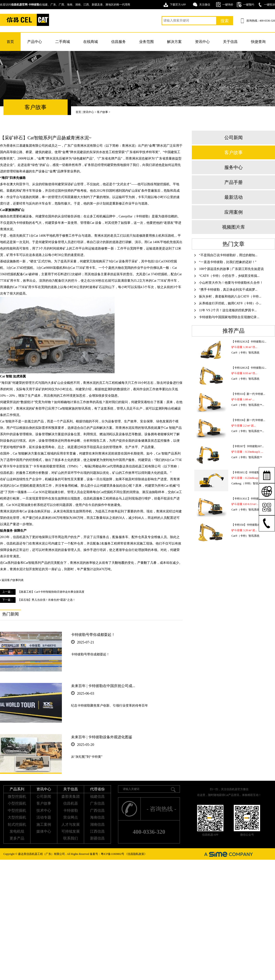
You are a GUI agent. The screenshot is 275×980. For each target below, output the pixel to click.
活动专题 (44, 817)
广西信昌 (97, 810)
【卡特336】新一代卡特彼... (248, 420)
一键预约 (249, 5)
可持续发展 (71, 831)
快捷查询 (258, 42)
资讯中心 (202, 42)
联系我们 (71, 838)
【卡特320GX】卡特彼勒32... (249, 368)
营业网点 (71, 817)
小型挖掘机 (17, 803)
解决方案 (174, 42)
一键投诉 (269, 5)
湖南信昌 (97, 824)
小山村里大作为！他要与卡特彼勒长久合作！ (229, 283)
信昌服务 (118, 42)
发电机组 (17, 831)
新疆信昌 (97, 838)
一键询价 (228, 5)
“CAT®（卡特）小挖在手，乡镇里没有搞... (227, 276)
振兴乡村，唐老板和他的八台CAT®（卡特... (228, 296)
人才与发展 (71, 824)
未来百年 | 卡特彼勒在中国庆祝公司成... (103, 686)
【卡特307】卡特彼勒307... (248, 446)
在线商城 (91, 42)
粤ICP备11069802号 (113, 854)
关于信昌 (230, 42)
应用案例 (234, 212)
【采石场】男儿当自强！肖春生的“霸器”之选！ (47, 600)
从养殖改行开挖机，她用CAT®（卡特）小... (228, 303)
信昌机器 (71, 803)
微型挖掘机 (17, 796)
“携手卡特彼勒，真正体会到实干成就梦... (226, 290)
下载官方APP (178, 5)
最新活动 (234, 197)
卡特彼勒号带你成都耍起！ (93, 635)
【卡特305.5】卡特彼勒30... (248, 472)
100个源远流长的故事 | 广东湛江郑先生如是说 (229, 269)
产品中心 (35, 42)
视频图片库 (234, 227)
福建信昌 (97, 796)
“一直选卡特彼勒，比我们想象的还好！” (225, 262)
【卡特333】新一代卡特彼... (248, 394)
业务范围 (146, 42)
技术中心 (44, 810)
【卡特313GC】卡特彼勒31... (249, 499)
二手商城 (63, 42)
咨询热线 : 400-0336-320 (261, 21)
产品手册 (234, 182)
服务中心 (234, 167)
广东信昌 (97, 803)
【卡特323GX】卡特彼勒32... (249, 342)
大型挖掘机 (17, 817)
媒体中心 (44, 831)
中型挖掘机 (17, 810)
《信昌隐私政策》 (136, 854)
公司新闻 (234, 138)
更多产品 (17, 838)
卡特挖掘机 (25, 20)
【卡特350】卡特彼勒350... (248, 525)
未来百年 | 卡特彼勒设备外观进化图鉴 (102, 737)
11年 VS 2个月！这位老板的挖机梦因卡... (225, 310)
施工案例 (44, 824)
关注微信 (205, 5)
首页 (10, 42)
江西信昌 (97, 831)
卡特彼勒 (71, 810)
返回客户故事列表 (12, 580)
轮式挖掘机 (17, 824)
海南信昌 (97, 817)
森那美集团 (71, 796)
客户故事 (102, 112)
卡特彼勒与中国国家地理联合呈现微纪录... (227, 317)
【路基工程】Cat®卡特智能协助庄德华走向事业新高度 (51, 592)
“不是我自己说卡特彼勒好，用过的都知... (226, 255)
